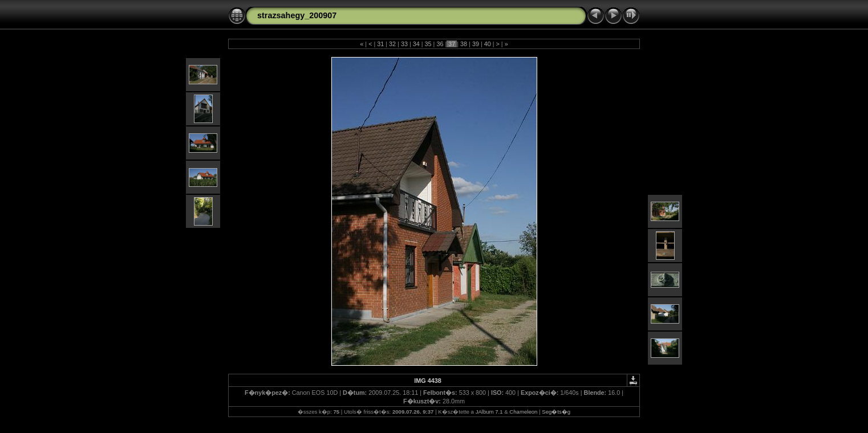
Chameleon (523, 412)
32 (392, 44)
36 (440, 44)
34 (416, 44)
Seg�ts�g (556, 412)
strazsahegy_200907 (297, 15)
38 (464, 44)
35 (428, 44)
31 (380, 44)
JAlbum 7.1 (489, 412)
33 (404, 44)
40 (488, 44)
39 (476, 44)
